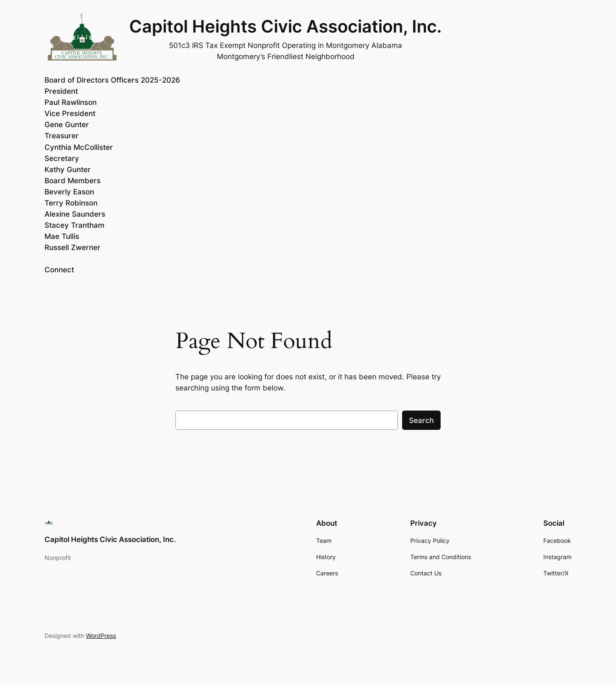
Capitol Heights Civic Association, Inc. (286, 26)
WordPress (101, 636)
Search (421, 420)
